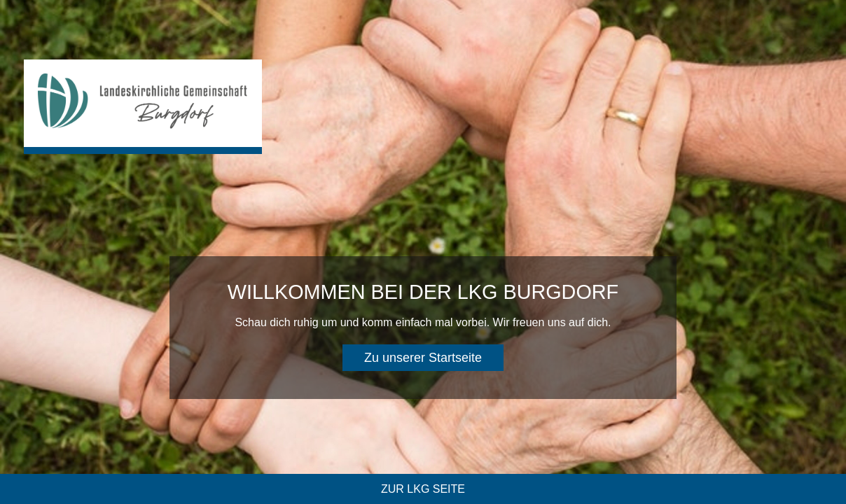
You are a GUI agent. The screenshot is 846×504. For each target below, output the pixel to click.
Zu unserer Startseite (423, 358)
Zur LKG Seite (423, 489)
